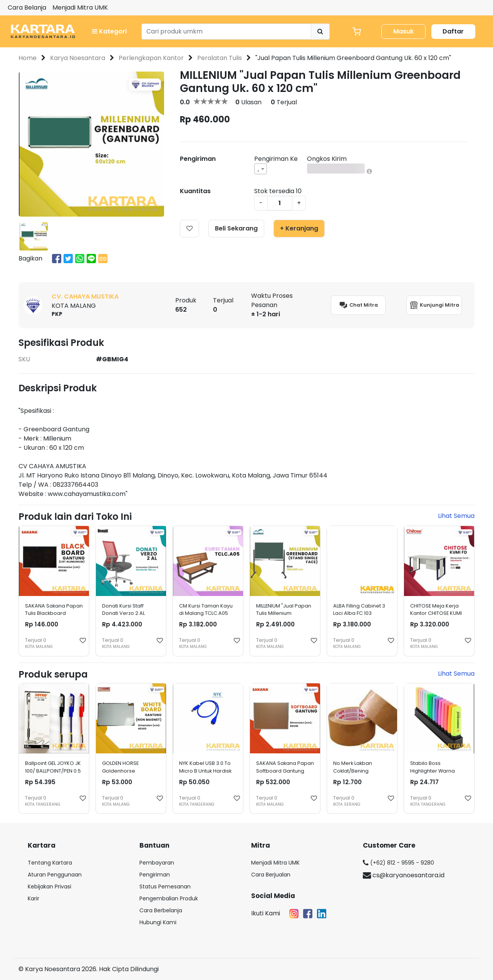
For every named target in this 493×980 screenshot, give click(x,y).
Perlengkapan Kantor (151, 58)
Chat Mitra (358, 305)
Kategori (109, 31)
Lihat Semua (456, 516)
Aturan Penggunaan (55, 875)
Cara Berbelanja (161, 910)
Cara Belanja (27, 8)
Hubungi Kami (158, 922)
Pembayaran (157, 863)
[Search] (226, 32)
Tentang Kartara (50, 863)
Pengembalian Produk (169, 898)
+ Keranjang (299, 228)
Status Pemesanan (165, 887)
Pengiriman (155, 875)
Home (28, 58)
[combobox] (261, 169)
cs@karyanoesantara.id (404, 875)
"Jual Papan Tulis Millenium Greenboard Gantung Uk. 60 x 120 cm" (353, 58)
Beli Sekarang (236, 228)
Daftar (453, 31)
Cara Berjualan (271, 875)
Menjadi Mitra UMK (80, 8)
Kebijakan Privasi (49, 887)
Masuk (403, 31)
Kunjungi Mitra (434, 305)
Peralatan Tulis (220, 58)
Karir (34, 898)
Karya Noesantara (78, 58)
